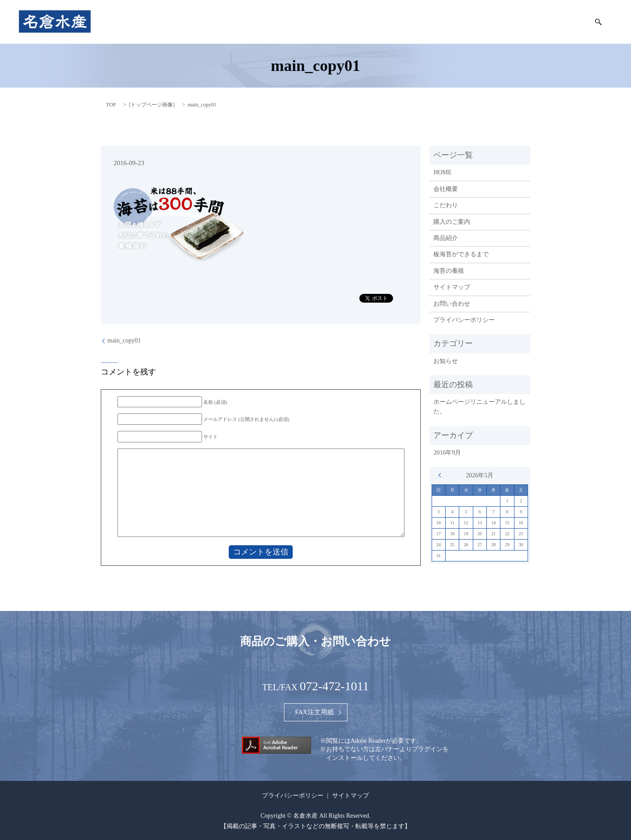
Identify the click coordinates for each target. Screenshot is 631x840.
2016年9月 (447, 453)
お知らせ (446, 361)
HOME (283, 22)
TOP (111, 105)
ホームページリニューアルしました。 (479, 407)
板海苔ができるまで (504, 22)
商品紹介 (398, 22)
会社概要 (319, 22)
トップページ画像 (152, 105)
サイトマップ (452, 287)
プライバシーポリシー (464, 320)
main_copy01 (124, 341)
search (598, 22)
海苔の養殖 (561, 22)
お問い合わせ (452, 304)
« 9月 (442, 475)
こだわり (358, 22)
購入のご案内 (443, 22)
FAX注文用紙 (314, 712)
